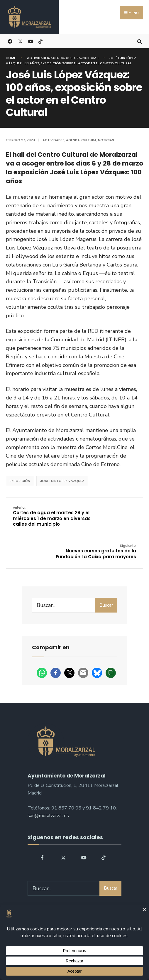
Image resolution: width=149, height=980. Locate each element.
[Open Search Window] (139, 41)
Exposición (20, 481)
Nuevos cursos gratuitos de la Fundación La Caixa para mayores (96, 552)
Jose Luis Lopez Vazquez (62, 481)
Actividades (38, 58)
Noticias (90, 58)
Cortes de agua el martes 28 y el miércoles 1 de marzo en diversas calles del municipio (52, 516)
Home (11, 58)
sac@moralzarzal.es (48, 816)
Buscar (106, 605)
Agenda (57, 58)
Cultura (73, 58)
